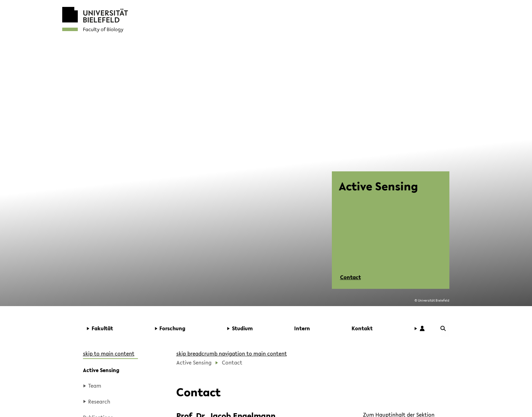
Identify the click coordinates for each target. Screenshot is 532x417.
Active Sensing (101, 370)
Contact (351, 277)
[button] (116, 329)
